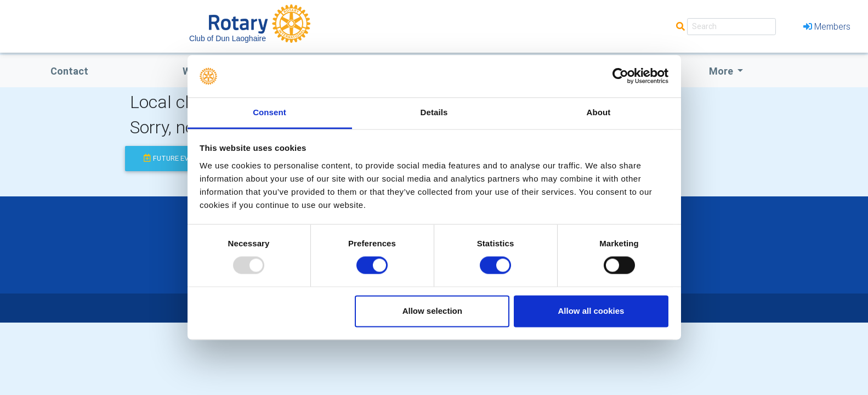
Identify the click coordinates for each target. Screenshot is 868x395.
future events (175, 158)
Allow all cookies (591, 311)
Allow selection (432, 311)
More (722, 71)
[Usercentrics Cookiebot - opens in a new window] (620, 76)
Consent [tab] (270, 112)
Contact (69, 71)
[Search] (731, 27)
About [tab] (599, 112)
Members (827, 26)
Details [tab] (434, 112)
